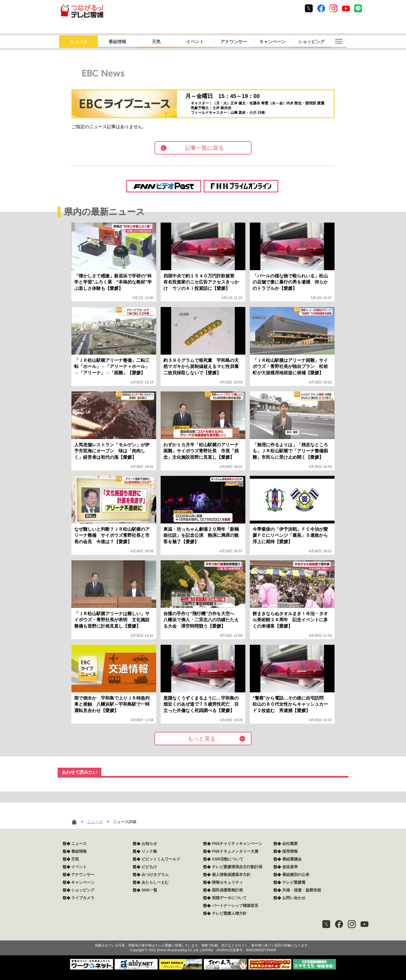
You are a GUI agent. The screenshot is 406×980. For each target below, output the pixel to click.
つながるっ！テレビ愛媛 (203, 936)
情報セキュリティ (227, 882)
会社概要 (290, 844)
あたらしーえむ (155, 882)
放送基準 (290, 867)
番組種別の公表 (296, 875)
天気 (156, 42)
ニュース (79, 42)
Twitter (309, 8)
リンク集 (149, 851)
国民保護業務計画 (227, 890)
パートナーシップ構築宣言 (235, 906)
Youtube (346, 8)
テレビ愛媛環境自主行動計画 (237, 867)
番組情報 (117, 42)
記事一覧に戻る (204, 148)
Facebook (321, 8)
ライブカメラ (83, 898)
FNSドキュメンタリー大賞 (235, 851)
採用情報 (290, 851)
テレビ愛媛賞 (294, 882)
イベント (195, 42)
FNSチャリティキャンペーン (237, 844)
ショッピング (311, 42)
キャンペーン (273, 42)
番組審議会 (292, 859)
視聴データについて (229, 898)
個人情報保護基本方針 (231, 875)
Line (358, 8)
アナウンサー (234, 42)
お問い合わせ (294, 898)
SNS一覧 (149, 890)
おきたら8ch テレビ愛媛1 (82, 11)
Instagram (333, 8)
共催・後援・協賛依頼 (302, 890)
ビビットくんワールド (161, 859)
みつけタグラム (155, 875)
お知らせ (149, 844)
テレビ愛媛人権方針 (229, 913)
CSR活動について (228, 859)
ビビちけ (149, 867)
